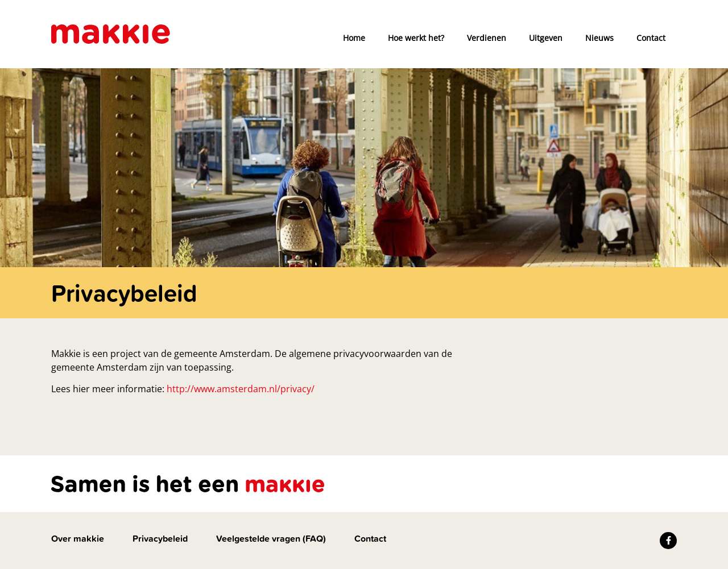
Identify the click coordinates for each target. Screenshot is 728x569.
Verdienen (487, 38)
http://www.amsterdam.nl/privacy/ (241, 389)
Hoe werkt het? (416, 38)
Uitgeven (546, 38)
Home (354, 38)
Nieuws (599, 38)
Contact (651, 38)
